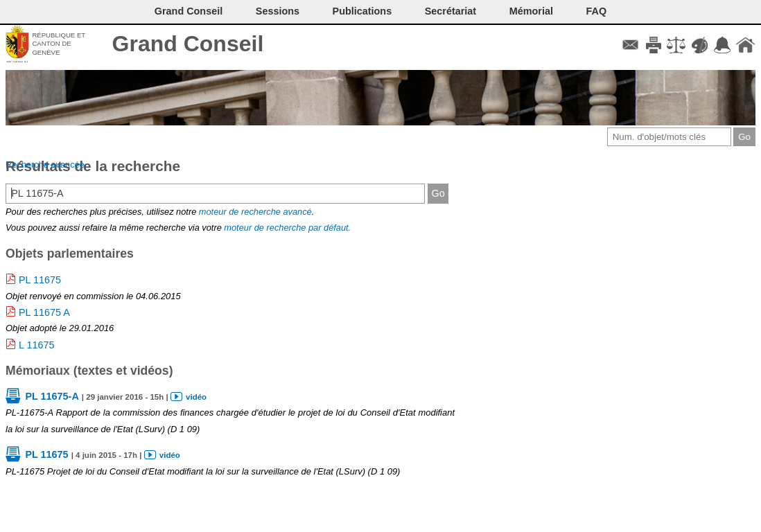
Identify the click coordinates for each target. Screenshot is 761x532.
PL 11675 (40, 280)
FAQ (597, 11)
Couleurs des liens (700, 45)
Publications (362, 11)
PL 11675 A (44, 312)
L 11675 (36, 345)
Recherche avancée (45, 165)
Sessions (278, 11)
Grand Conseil (188, 44)
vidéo (196, 397)
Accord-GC (723, 45)
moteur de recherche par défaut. (287, 228)
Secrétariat (451, 11)
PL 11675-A (52, 396)
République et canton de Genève (59, 44)
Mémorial (531, 11)
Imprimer (653, 45)
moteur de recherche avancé (255, 212)
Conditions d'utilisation (676, 45)
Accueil (745, 45)
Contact (630, 45)
